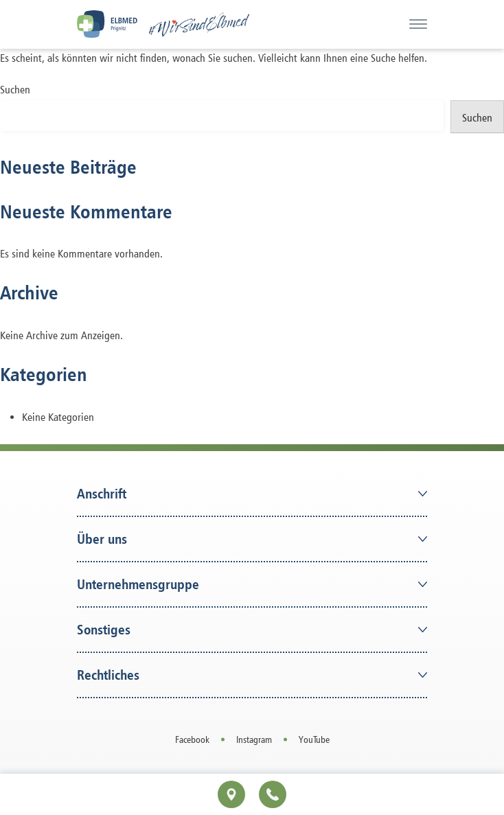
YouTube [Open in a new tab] (314, 739)
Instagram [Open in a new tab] (254, 739)
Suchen (15, 90)
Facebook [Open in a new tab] (192, 739)
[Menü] (418, 24)
